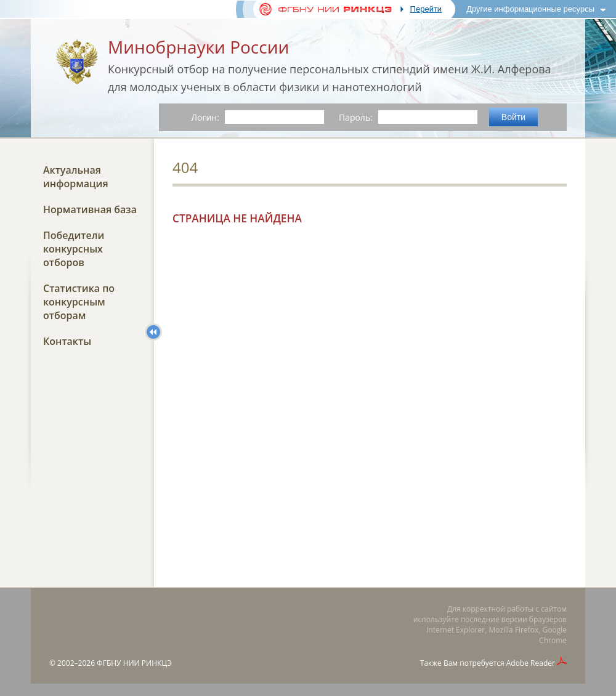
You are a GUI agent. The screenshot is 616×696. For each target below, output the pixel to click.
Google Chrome (553, 635)
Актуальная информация (76, 177)
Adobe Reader (531, 663)
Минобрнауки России (198, 47)
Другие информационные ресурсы (530, 9)
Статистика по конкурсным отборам (79, 302)
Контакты (67, 341)
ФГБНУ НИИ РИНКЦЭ (134, 663)
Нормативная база (90, 209)
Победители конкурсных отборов (74, 249)
